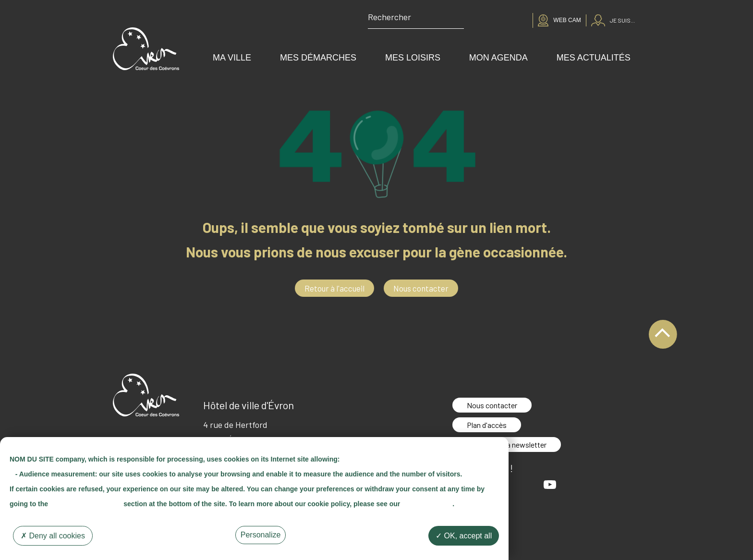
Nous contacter (421, 288)
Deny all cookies (53, 536)
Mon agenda (498, 58)
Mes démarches (318, 58)
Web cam (567, 20)
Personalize (261, 535)
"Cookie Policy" (427, 504)
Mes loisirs (413, 58)
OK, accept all (464, 536)
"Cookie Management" (86, 504)
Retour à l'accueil (334, 288)
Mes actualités (594, 58)
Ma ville (232, 58)
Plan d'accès (487, 425)
